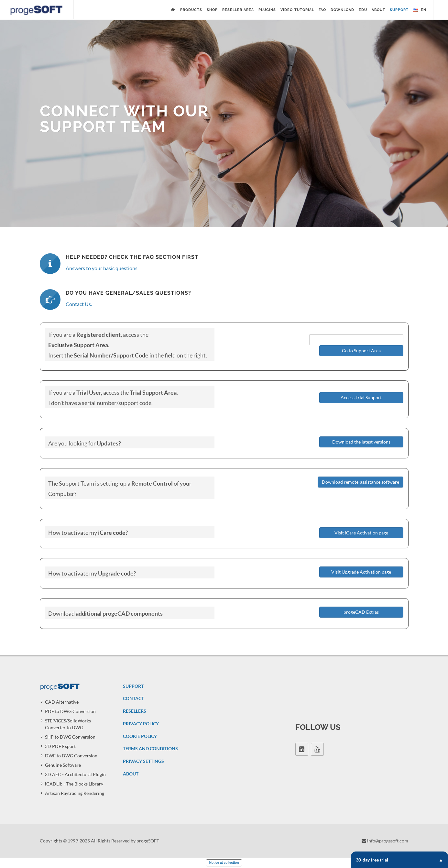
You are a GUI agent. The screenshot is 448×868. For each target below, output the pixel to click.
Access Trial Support (361, 397)
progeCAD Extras (361, 612)
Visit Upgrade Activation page (361, 572)
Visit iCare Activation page (361, 533)
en (420, 10)
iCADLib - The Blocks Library (74, 784)
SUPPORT (133, 686)
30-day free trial (399, 860)
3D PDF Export (60, 746)
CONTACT (133, 698)
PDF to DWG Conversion (70, 711)
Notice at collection (224, 863)
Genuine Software (63, 765)
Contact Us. (79, 304)
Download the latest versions (361, 442)
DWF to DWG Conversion (71, 756)
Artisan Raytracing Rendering (75, 793)
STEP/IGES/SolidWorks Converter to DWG (68, 724)
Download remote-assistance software (361, 482)
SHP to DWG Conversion (70, 737)
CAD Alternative (62, 702)
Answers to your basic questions (102, 268)
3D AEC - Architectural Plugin (75, 774)
